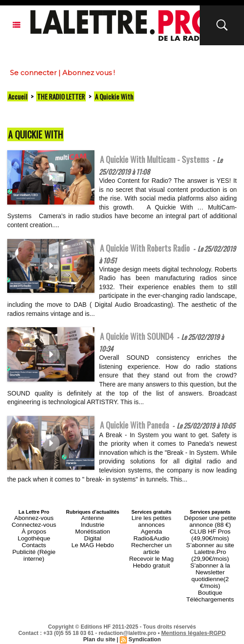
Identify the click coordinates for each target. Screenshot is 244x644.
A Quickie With (114, 96)
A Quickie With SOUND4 (143, 340)
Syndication (144, 635)
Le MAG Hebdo (93, 558)
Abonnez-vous (34, 536)
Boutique (210, 591)
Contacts (34, 558)
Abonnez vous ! (89, 73)
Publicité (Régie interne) (34, 563)
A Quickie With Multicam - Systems (164, 159)
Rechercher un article (152, 553)
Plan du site (100, 635)
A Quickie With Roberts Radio (153, 250)
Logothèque (34, 553)
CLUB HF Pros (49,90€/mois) (210, 550)
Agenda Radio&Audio (151, 547)
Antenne (93, 536)
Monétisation (93, 547)
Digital (93, 553)
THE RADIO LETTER (61, 96)
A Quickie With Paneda (140, 431)
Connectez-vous (34, 542)
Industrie (93, 542)
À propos (34, 547)
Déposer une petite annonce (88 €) (210, 539)
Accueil (18, 96)
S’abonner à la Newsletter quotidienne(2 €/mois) (210, 580)
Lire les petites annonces (152, 539)
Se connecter (33, 73)
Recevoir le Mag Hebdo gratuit (152, 561)
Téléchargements (210, 596)
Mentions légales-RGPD (194, 629)
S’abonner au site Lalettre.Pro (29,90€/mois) (210, 563)
